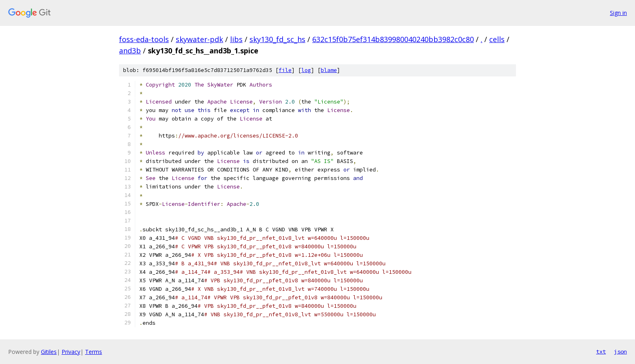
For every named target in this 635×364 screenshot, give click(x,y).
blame (329, 70)
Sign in (618, 13)
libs (236, 39)
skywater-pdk (199, 39)
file (285, 70)
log (306, 70)
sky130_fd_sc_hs (277, 39)
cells (497, 39)
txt (601, 351)
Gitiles (49, 352)
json (620, 351)
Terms (94, 352)
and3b (130, 51)
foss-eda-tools (144, 39)
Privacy (71, 352)
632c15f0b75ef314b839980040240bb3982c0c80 (393, 39)
